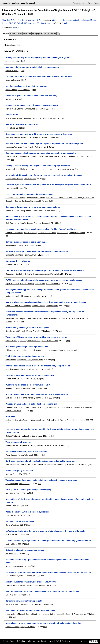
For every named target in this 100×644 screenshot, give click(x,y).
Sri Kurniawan (63, 169)
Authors (13, 34)
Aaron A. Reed (48, 420)
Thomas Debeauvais (14, 233)
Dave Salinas (39, 585)
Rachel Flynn (11, 506)
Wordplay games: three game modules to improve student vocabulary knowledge (41, 480)
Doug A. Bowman (28, 627)
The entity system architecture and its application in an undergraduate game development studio (48, 185)
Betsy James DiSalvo (29, 211)
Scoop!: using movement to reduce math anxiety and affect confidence (37, 394)
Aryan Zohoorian (12, 284)
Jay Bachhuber (12, 484)
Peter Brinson (11, 455)
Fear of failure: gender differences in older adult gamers (30, 610)
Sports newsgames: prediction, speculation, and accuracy (31, 96)
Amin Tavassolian (53, 284)
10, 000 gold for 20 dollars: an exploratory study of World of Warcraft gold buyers (41, 229)
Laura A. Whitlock (87, 614)
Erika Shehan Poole (21, 156)
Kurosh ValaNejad (25, 455)
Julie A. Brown (11, 535)
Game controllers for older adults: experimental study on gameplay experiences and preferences (48, 572)
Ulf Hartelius (10, 360)
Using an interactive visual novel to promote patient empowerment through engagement (44, 143)
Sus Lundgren (11, 245)
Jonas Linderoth (12, 61)
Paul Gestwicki (12, 188)
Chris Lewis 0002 (13, 331)
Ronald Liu (20, 169)
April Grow (22, 341)
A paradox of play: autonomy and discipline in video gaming (32, 67)
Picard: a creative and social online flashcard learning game (32, 404)
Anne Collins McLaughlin (55, 614)
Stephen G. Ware (13, 388)
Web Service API (40, 641)
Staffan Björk (23, 245)
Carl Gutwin (40, 284)
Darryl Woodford (12, 525)
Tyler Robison (50, 408)
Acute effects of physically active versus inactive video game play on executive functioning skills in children (49, 501)
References (27, 34)
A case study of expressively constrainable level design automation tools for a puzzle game (46, 302)
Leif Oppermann (35, 436)
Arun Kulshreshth (13, 137)
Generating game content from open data (24, 601)
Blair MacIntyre (73, 465)
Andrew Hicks (11, 544)
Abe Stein (9, 99)
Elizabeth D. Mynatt (85, 156)
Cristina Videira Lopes (47, 233)
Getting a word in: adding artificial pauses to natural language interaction (38, 166)
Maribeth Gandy (25, 614)
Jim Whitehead (44, 331)
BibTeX (19, 34)
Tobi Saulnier (24, 484)
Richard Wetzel (12, 436)
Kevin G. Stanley (27, 284)
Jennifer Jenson (26, 223)
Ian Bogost (37, 118)
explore (15, 3)
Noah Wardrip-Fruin (34, 169)
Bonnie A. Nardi (12, 71)
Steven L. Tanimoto (13, 411)
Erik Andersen (25, 306)
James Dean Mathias (14, 179)
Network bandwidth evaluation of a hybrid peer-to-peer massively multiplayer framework (45, 175)
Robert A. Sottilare (73, 318)
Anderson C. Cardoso (73, 198)
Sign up (96, 3)
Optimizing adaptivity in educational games (25, 550)
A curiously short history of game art (22, 124)
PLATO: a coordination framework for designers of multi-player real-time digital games (44, 280)
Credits (22, 641)
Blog (51, 641)
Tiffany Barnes (37, 445)
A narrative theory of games (18, 261)
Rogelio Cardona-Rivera (15, 369)
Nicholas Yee (62, 233)
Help (29, 641)
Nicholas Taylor (29, 274)
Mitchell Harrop (38, 109)
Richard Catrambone (67, 156)
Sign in (90, 3)
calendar (25, 3)
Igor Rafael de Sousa (55, 198)
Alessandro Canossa (14, 566)
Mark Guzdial (45, 211)
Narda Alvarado (30, 255)
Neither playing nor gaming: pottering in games (26, 242)
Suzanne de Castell (42, 223)
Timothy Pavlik (24, 408)
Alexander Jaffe (63, 408)
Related (53, 34)
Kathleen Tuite (11, 408)
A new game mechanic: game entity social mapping (28, 490)
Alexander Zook (12, 318)
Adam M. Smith (12, 306)
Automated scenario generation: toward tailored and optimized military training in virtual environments (45, 313)
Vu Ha (23, 465)
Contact (13, 641)
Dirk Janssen (25, 296)
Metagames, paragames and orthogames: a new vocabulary (32, 105)
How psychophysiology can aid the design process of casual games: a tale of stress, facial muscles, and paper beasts (50, 291)
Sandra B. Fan (37, 408)
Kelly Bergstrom (12, 223)
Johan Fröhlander (24, 360)
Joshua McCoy (12, 420)
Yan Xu (8, 156)
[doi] (66, 23)
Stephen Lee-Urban (28, 318)
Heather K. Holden (57, 318)
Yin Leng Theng (26, 576)
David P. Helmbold (24, 379)
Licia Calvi (36, 296)
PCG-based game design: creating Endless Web (27, 347)
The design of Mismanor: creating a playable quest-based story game (36, 337)
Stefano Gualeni (12, 296)
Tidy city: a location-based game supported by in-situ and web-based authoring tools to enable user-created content (50, 431)
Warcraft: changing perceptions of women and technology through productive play (42, 591)
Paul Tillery (38, 465)
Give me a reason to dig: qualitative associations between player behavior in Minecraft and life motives (47, 561)
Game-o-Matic (12, 115)
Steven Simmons (12, 211)
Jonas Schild (26, 137)
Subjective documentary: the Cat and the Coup (26, 452)
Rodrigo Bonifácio (22, 201)
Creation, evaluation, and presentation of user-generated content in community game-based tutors (49, 541)
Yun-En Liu (75, 408)
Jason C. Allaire (73, 614)
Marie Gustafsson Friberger (17, 604)
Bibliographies (37, 34)
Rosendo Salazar (25, 585)
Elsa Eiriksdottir (51, 156)
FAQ (57, 641)
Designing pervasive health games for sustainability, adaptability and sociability (41, 153)
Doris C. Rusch (12, 474)
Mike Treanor (11, 118)
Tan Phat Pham (12, 576)
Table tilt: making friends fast (18, 442)
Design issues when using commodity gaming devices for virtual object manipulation (43, 623)
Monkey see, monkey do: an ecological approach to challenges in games (38, 58)
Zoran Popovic (52, 306)
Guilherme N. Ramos (39, 201)
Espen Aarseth (12, 264)
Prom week (10, 417)
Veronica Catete (50, 445)
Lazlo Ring (22, 147)
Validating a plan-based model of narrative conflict (28, 385)
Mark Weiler (55, 274)
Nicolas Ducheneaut (77, 233)
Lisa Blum (23, 436)
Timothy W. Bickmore (36, 147)
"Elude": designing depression (19, 471)
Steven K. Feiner (37, 20)
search (32, 3)
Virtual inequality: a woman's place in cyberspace (27, 512)
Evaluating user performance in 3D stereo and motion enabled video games (39, 134)
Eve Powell (10, 445)
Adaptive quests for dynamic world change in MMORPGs (31, 582)
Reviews (46, 34)
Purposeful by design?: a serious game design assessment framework (37, 251)
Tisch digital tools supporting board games (25, 356)
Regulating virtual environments (20, 521)
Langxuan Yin (11, 147)
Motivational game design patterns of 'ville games (27, 328)
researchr (6, 3)
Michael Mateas (49, 118)
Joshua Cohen (50, 465)
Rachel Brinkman (23, 445)
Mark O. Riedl (43, 318)
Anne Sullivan (11, 341)
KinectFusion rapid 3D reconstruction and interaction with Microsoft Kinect (39, 77)
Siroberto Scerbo (12, 627)
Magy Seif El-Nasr (10, 20)
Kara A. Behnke (12, 595)
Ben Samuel (36, 420)
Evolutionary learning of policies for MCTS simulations (30, 375)
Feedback (66, 641)
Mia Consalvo (24, 20)
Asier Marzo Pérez (13, 493)
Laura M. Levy (11, 614)
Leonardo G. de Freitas (15, 198)
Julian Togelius (35, 604)
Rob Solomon (38, 614)
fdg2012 (16, 28)
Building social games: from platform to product (27, 86)
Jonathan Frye (42, 398)
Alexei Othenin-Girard (26, 350)
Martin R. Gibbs (25, 109)
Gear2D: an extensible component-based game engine (29, 194)
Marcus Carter (11, 109)
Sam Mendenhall (12, 465)
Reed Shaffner (11, 90)
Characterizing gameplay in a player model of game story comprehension (38, 366)
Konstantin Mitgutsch (14, 255)
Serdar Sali (10, 169)
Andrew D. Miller (37, 156)
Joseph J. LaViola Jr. (41, 137)
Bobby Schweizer (24, 118)
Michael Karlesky (28, 398)
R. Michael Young (34, 369)
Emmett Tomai (11, 585)
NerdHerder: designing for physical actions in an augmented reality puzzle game (41, 461)
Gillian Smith (11, 350)
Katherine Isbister (13, 398)
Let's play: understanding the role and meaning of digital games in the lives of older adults (45, 531)
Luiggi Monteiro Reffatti (35, 198)
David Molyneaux (13, 80)
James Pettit (11, 379)
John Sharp (10, 128)
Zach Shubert (24, 90)
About (5, 641)
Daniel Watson (30, 179)
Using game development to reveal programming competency (33, 207)
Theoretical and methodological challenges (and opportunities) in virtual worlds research (45, 270)
